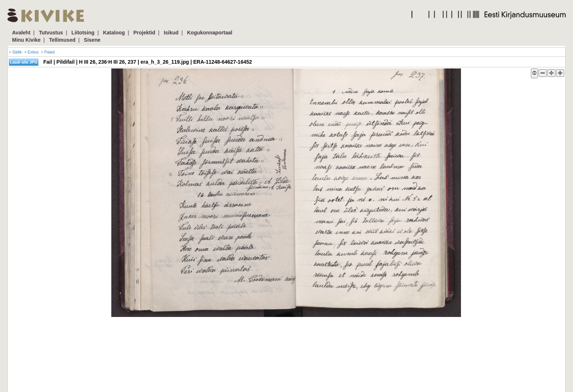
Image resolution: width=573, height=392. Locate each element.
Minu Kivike (26, 40)
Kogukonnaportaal (210, 33)
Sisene (92, 40)
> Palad (48, 52)
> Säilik (15, 52)
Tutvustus (51, 33)
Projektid (144, 33)
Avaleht (21, 33)
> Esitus (31, 52)
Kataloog (114, 33)
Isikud (171, 33)
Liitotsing (83, 33)
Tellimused (62, 40)
